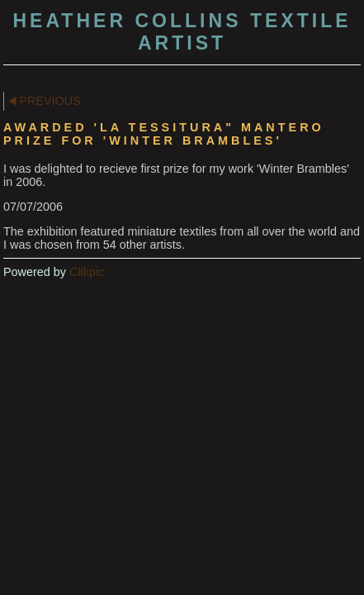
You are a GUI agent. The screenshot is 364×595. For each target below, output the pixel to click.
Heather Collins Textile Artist (182, 32)
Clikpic (87, 272)
